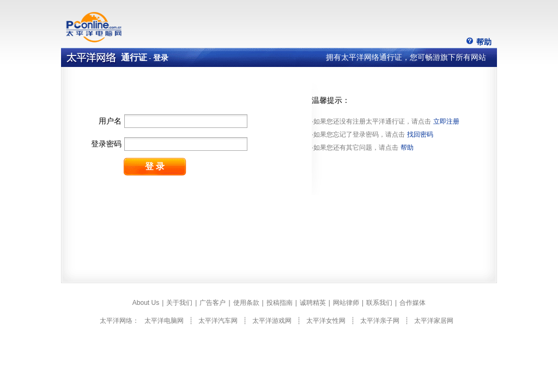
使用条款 (246, 303)
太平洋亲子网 (380, 321)
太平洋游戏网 (272, 321)
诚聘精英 (313, 303)
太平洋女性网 (326, 321)
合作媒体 (413, 303)
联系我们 (379, 303)
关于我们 (179, 303)
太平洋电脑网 (164, 321)
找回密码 (420, 134)
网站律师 (346, 303)
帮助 (484, 42)
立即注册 (446, 121)
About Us (146, 303)
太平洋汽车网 (218, 321)
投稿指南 (280, 303)
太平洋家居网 (434, 321)
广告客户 (213, 303)
